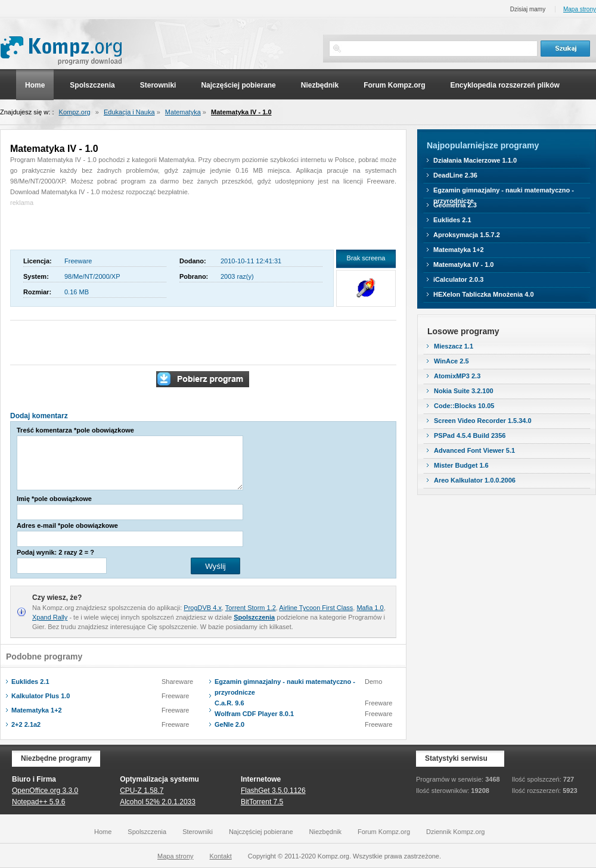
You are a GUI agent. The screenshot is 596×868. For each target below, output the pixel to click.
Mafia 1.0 (370, 608)
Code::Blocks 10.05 (464, 406)
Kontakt (221, 856)
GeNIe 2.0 (229, 724)
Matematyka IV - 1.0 (241, 112)
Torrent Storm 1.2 (251, 608)
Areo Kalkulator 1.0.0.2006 (475, 480)
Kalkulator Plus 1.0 (41, 696)
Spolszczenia (92, 85)
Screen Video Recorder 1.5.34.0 (483, 421)
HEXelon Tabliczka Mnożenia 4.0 (484, 294)
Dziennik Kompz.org (455, 832)
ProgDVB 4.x (203, 608)
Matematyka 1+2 (37, 710)
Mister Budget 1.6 (461, 465)
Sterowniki (158, 85)
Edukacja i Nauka (129, 112)
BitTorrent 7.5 (262, 802)
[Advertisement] (80, 226)
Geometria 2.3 (455, 205)
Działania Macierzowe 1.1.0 (475, 160)
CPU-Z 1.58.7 (142, 791)
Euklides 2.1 (30, 682)
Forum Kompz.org (394, 85)
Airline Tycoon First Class (316, 608)
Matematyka (183, 112)
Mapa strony (580, 9)
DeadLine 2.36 (455, 175)
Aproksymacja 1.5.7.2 (467, 235)
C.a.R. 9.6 (229, 703)
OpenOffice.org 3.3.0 (45, 791)
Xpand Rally (50, 617)
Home (35, 85)
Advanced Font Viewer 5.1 (474, 450)
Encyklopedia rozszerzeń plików (505, 85)
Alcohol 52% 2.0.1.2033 (158, 802)
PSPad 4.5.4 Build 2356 (470, 435)
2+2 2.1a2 (26, 724)
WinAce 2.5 (451, 361)
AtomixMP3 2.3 (457, 376)
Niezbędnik (320, 85)
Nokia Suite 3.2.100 (464, 391)
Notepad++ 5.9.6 (38, 802)
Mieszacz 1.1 (454, 346)
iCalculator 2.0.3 (458, 279)
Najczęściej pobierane (238, 85)
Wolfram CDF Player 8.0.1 (254, 714)
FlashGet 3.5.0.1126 (273, 791)
